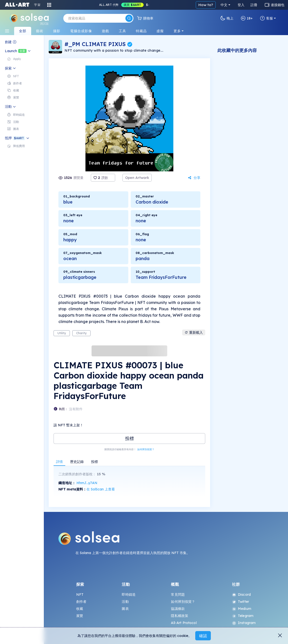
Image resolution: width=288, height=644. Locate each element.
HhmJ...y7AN (87, 483)
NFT (80, 595)
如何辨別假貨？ (146, 449)
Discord (241, 595)
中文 (224, 5)
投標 (130, 438)
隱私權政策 (180, 616)
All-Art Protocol (184, 623)
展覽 (80, 616)
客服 (266, 18)
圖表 (125, 609)
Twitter (241, 602)
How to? (206, 5)
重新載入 (194, 332)
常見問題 (178, 595)
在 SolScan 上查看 (101, 489)
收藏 (80, 609)
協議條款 (178, 609)
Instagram (244, 623)
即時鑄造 (129, 595)
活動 (125, 602)
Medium (242, 609)
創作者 (81, 602)
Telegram (243, 616)
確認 (203, 636)
